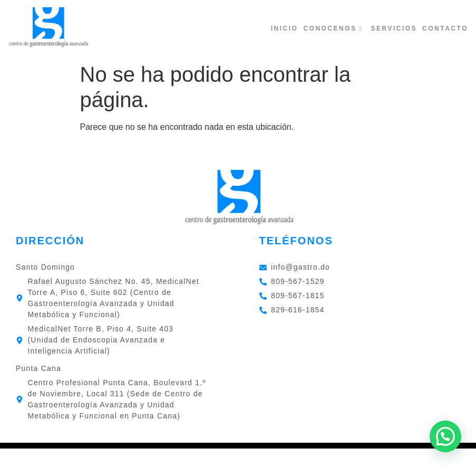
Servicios (394, 28)
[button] (445, 436)
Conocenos (333, 28)
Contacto (445, 28)
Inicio (285, 28)
